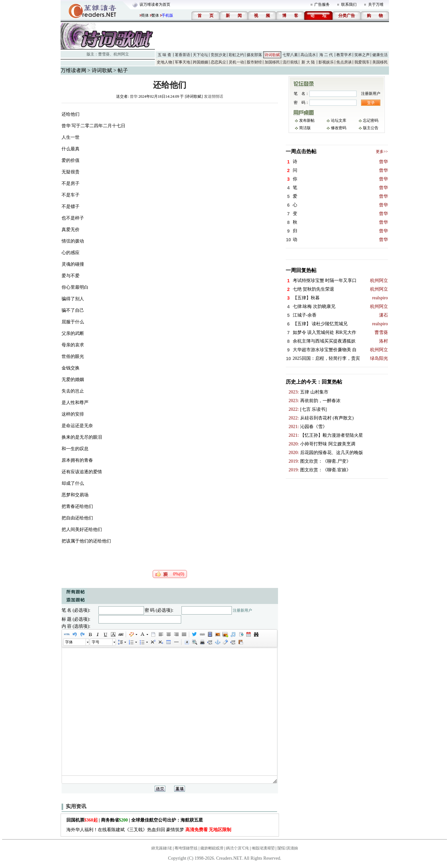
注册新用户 (242, 610)
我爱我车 (362, 62)
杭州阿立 (121, 54)
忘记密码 (371, 120)
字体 (69, 642)
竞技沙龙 (218, 55)
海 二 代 (326, 55)
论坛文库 (339, 120)
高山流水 (308, 55)
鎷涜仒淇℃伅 (237, 848)
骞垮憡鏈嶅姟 (186, 848)
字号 (96, 642)
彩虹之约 (236, 55)
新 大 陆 (308, 62)
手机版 (167, 15)
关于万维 (376, 4)
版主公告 (371, 128)
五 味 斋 (164, 55)
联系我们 (349, 4)
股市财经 (254, 62)
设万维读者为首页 (155, 4)
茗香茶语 (182, 55)
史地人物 (164, 62)
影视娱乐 (326, 62)
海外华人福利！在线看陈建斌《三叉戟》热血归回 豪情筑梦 (149, 830)
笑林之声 (362, 55)
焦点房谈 (344, 62)
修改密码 (339, 128)
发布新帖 (307, 120)
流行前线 (290, 62)
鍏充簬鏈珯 (162, 848)
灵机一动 (236, 62)
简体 (145, 15)
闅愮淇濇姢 (288, 848)
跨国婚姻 (200, 62)
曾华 (134, 96)
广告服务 (322, 4)
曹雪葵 (104, 54)
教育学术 (344, 55)
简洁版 (305, 128)
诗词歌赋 (272, 55)
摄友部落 (254, 55)
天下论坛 (200, 55)
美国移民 (380, 62)
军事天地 (182, 62)
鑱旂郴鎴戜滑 (212, 848)
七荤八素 (290, 55)
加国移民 (272, 62)
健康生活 (380, 55)
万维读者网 (73, 70)
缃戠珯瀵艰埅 (263, 848)
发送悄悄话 (214, 96)
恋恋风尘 (218, 62)
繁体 (155, 15)
